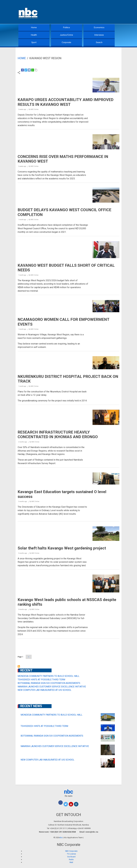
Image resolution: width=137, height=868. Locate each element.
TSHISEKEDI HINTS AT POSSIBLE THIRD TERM (41, 680)
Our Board (71, 857)
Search (99, 42)
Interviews (99, 35)
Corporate (66, 42)
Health (34, 35)
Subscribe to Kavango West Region (19, 666)
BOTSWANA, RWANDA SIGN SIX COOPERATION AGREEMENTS (49, 683)
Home (34, 27)
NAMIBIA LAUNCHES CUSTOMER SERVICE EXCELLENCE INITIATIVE (52, 687)
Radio (71, 859)
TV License (71, 854)
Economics (99, 27)
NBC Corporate (71, 851)
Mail (71, 862)
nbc (69, 792)
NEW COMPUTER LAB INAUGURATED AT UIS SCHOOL (44, 690)
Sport (34, 42)
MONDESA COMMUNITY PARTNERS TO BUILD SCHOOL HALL (49, 676)
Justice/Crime (66, 35)
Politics (67, 27)
